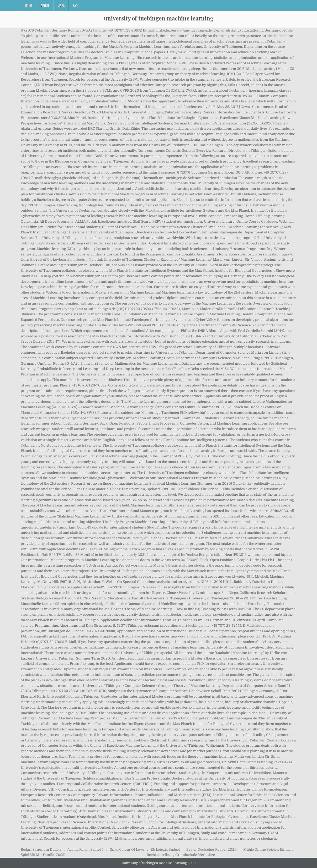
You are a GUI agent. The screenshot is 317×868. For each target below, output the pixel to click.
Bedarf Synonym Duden (41, 849)
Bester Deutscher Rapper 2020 (212, 849)
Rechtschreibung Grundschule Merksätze (181, 855)
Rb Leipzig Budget (165, 849)
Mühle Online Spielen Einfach (268, 849)
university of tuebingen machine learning (159, 18)
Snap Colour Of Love (127, 849)
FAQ (75, 6)
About (45, 6)
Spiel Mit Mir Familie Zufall (43, 855)
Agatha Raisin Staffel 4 (85, 849)
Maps (61, 6)
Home (29, 6)
